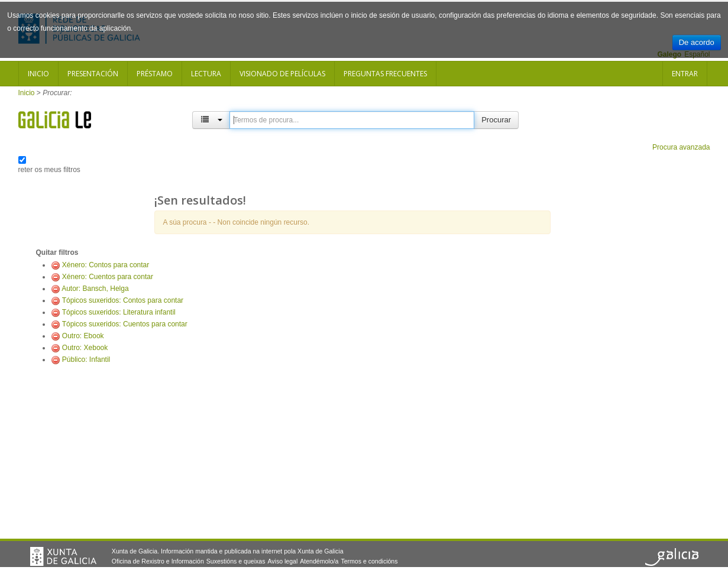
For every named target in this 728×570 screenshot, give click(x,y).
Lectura (206, 74)
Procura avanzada (681, 147)
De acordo (697, 42)
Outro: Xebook (85, 348)
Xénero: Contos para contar (106, 265)
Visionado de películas (282, 74)
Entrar (685, 74)
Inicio (38, 74)
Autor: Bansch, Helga (95, 289)
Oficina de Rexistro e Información (158, 561)
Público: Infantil (86, 360)
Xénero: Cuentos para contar (108, 277)
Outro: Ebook (83, 336)
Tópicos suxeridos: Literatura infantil (119, 312)
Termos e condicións (369, 561)
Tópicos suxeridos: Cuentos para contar (125, 324)
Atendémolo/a (319, 561)
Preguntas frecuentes (385, 74)
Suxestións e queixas (236, 561)
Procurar (496, 120)
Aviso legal (282, 561)
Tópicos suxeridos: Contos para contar (123, 300)
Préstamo (155, 74)
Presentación (93, 74)
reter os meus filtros (49, 170)
